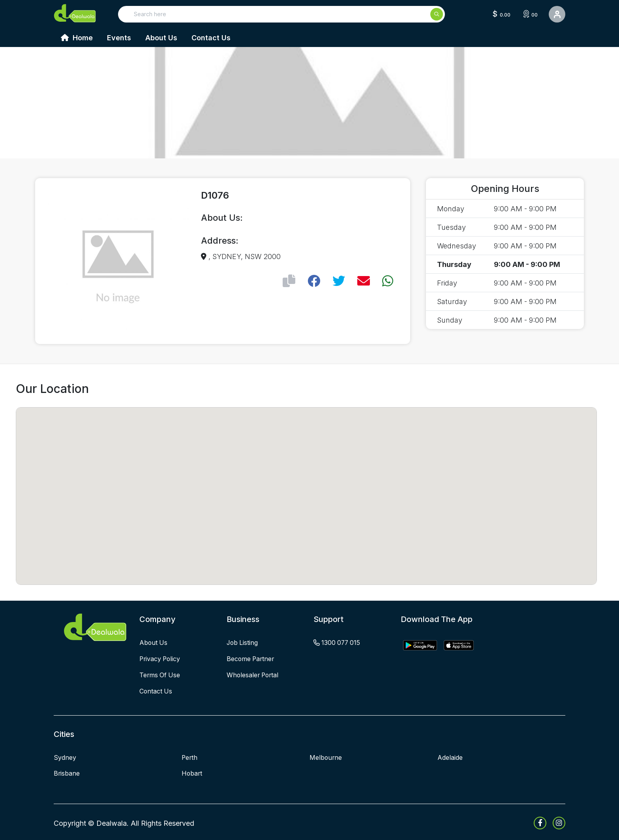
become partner (251, 658)
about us (154, 643)
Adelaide (450, 756)
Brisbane (67, 772)
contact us (156, 690)
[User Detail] (557, 14)
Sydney (65, 756)
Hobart (192, 772)
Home (77, 38)
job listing (243, 643)
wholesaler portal (254, 674)
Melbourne (326, 756)
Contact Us (211, 38)
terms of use (160, 674)
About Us (161, 38)
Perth (190, 756)
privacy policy (161, 658)
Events (119, 38)
